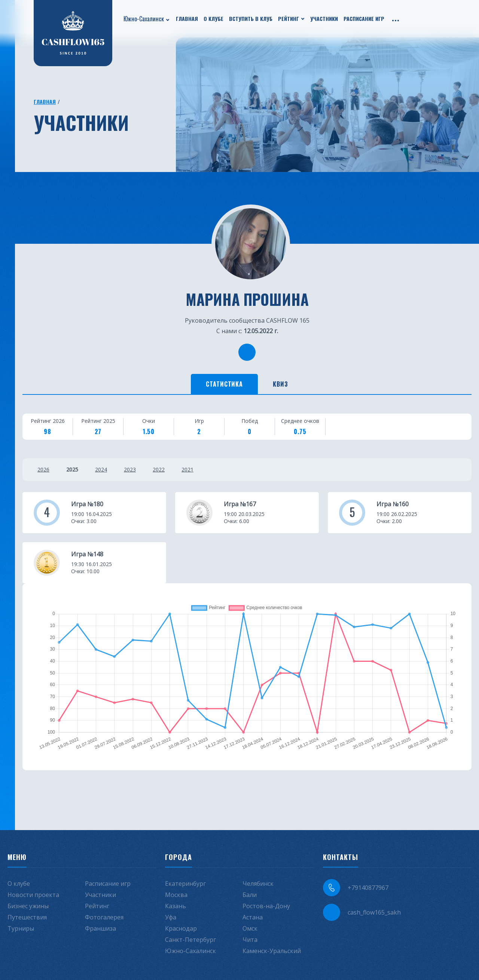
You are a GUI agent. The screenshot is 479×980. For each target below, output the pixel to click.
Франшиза (100, 928)
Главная (187, 19)
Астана (253, 917)
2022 (159, 469)
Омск (250, 928)
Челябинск (258, 884)
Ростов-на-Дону (266, 906)
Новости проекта (33, 895)
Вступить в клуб (251, 19)
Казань (176, 906)
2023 (130, 469)
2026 (43, 469)
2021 (187, 469)
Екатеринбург (185, 884)
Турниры (21, 928)
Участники (324, 19)
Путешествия (27, 917)
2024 (101, 469)
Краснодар (181, 928)
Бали (250, 895)
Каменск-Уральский (272, 951)
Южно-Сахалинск (144, 19)
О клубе (213, 19)
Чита (250, 940)
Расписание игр (364, 19)
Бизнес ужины (28, 906)
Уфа (171, 917)
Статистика (225, 384)
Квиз (280, 384)
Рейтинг (289, 19)
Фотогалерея (104, 917)
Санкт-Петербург (190, 940)
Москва (176, 895)
